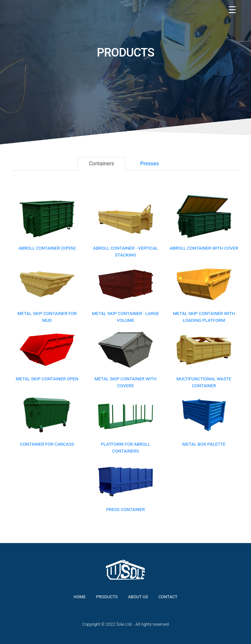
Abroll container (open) (47, 248)
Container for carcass (47, 444)
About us (138, 597)
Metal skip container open (47, 379)
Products (107, 597)
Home (80, 597)
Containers (101, 164)
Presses (150, 164)
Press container (125, 509)
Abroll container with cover (204, 248)
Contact (168, 597)
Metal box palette (204, 444)
